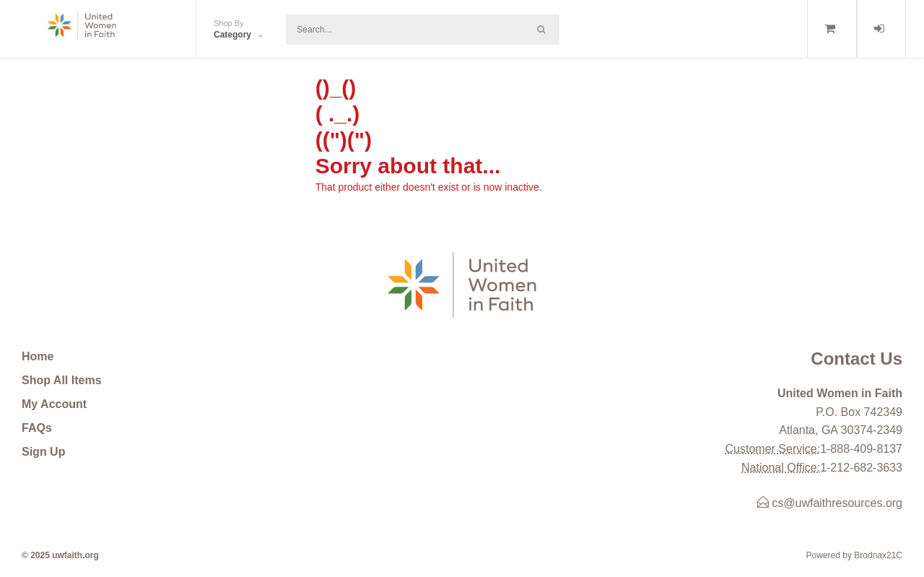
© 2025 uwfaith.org (60, 555)
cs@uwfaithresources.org (830, 503)
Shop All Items (62, 380)
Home (38, 356)
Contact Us (857, 359)
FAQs (37, 428)
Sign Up (43, 452)
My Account (54, 404)
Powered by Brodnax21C (854, 555)
